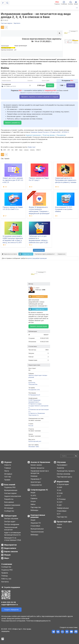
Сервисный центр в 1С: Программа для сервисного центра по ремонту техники (66, 180)
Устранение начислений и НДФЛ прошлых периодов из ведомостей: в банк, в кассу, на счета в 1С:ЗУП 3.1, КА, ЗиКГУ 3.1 (13, 240)
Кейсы (33, 504)
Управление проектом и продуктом (40, 472)
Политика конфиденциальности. (38, 621)
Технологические (37, 532)
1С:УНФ (60, 493)
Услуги (33, 501)
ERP (16, 150)
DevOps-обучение (11, 519)
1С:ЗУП (60, 502)
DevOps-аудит (10, 522)
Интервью (8, 474)
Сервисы (34, 498)
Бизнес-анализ (36, 465)
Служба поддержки (12, 587)
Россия (31, 426)
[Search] (69, 456)
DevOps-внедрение (12, 524)
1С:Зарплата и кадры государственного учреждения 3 (38, 406)
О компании (7, 564)
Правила (5, 573)
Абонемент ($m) (34, 447)
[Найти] (76, 456)
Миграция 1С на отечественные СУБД (13, 539)
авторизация (42, 258)
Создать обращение (11, 610)
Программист (62, 465)
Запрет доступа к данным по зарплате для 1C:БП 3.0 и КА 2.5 (13, 180)
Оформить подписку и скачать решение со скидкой (40, 97)
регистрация (32, 258)
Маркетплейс (63, 482)
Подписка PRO (10, 487)
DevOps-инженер (64, 474)
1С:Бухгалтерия (63, 484)
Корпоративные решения (38, 516)
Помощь (5, 576)
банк (21, 150)
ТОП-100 (8, 477)
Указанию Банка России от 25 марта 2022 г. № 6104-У (50, 132)
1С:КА (59, 490)
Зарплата (31, 375)
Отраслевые (35, 526)
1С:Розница (61, 499)
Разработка (9, 499)
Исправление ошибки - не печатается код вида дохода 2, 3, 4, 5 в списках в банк (36, 15)
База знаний (10, 485)
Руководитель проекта (66, 471)
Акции (33, 493)
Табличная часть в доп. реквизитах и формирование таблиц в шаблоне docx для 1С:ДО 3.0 (38, 240)
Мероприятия (10, 545)
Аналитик (60, 468)
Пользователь (33, 384)
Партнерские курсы (64, 477)
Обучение (61, 462)
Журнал (8, 462)
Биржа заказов (11, 552)
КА (12, 150)
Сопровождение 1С (39, 490)
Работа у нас (6, 579)
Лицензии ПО (36, 523)
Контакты (5, 582)
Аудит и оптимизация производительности (12, 534)
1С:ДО (59, 505)
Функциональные (11, 490)
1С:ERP (59, 487)
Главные (7, 468)
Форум (7, 555)
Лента (7, 471)
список (26, 150)
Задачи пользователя (13, 496)
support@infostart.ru (10, 605)
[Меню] (3, 3)
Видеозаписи (10, 548)
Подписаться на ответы (9, 254)
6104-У (38, 150)
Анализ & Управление (40, 462)
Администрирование (12, 505)
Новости (8, 465)
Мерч (7, 558)
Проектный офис (64, 522)
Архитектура (36, 482)
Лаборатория (10, 516)
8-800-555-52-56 (9, 602)
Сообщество (9, 511)
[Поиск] (7, 3)
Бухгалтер (32, 383)
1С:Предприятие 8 (34, 395)
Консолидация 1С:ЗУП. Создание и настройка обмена (64, 209)
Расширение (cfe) (34, 390)
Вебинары (34, 510)
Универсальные (63, 508)
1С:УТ (59, 496)
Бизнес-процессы (37, 468)
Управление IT (36, 479)
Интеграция (9, 508)
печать (32, 150)
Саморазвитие (36, 485)
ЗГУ (9, 150)
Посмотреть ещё (39, 250)
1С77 (59, 514)
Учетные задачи (10, 493)
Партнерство (36, 507)
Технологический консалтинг (11, 529)
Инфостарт (32, 147)
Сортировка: (45, 254)
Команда (34, 476)
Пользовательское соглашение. (14, 621)
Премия (7, 480)
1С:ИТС (33, 496)
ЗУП (5, 150)
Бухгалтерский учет (35, 441)
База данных (9, 502)
